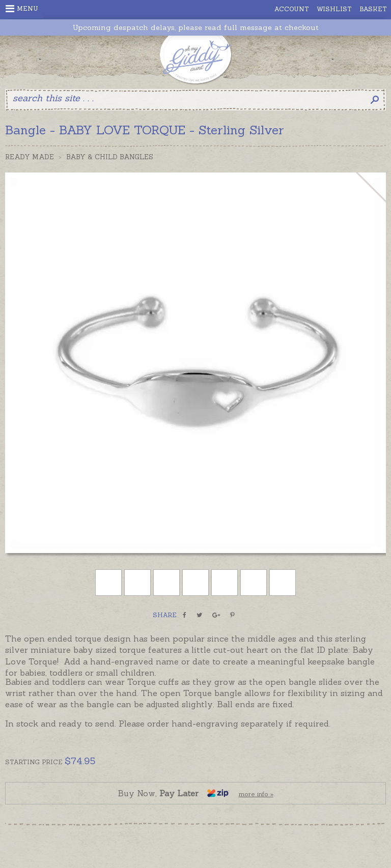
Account (292, 9)
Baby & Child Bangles (110, 157)
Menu (22, 9)
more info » (256, 794)
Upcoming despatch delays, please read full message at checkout (195, 28)
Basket (373, 9)
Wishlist (334, 9)
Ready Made (30, 157)
